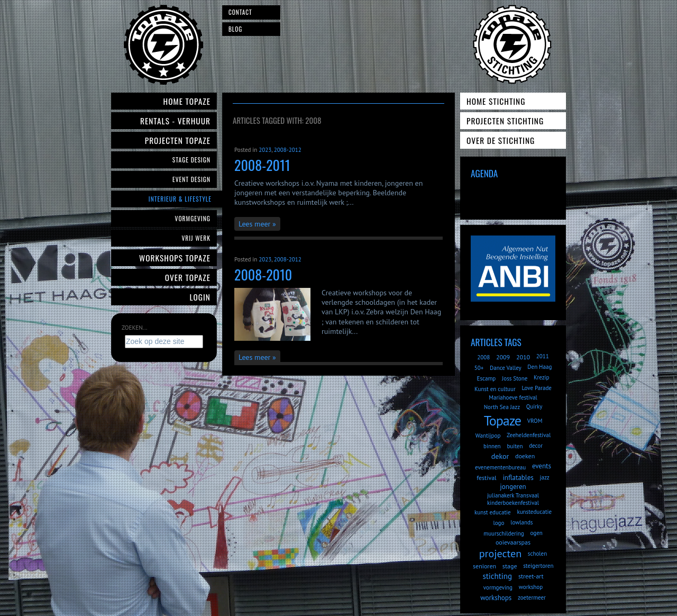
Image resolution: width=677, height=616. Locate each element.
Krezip (541, 377)
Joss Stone (515, 378)
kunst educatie (493, 512)
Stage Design (191, 160)
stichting (497, 576)
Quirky (534, 406)
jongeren (513, 487)
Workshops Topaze (175, 258)
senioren (484, 566)
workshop (531, 587)
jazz (545, 477)
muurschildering (504, 533)
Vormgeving (193, 218)
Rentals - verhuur (175, 121)
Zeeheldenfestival (529, 435)
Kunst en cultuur (495, 389)
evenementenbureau (500, 467)
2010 (523, 357)
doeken (525, 456)
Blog (235, 29)
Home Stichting (496, 101)
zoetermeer (532, 597)
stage (510, 566)
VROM (535, 421)
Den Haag (539, 367)
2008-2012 (288, 150)
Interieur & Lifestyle (180, 199)
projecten (500, 554)
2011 (543, 356)
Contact (240, 12)
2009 (503, 357)
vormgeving (498, 587)
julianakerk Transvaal (513, 495)
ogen (536, 533)
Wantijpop (488, 436)
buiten (515, 446)
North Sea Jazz (502, 407)
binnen (492, 446)
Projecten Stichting (505, 121)
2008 (483, 357)
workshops (496, 598)
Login (200, 297)
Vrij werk (196, 238)
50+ (479, 368)
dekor (500, 456)
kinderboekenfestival (513, 503)
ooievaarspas (513, 542)
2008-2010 (263, 274)
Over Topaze (188, 277)
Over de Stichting (501, 140)
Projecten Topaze (178, 140)
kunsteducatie (534, 512)
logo (499, 523)
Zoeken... (134, 328)
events (542, 466)
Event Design (191, 179)
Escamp (486, 378)
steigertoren (538, 566)
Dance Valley (506, 368)
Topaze (502, 420)
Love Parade (536, 388)
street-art (531, 576)
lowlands (522, 522)
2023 (265, 150)
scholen (537, 554)
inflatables (518, 478)
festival (486, 478)
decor (536, 446)
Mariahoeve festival (513, 397)
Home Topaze (187, 101)
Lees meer (254, 224)
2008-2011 (262, 165)
